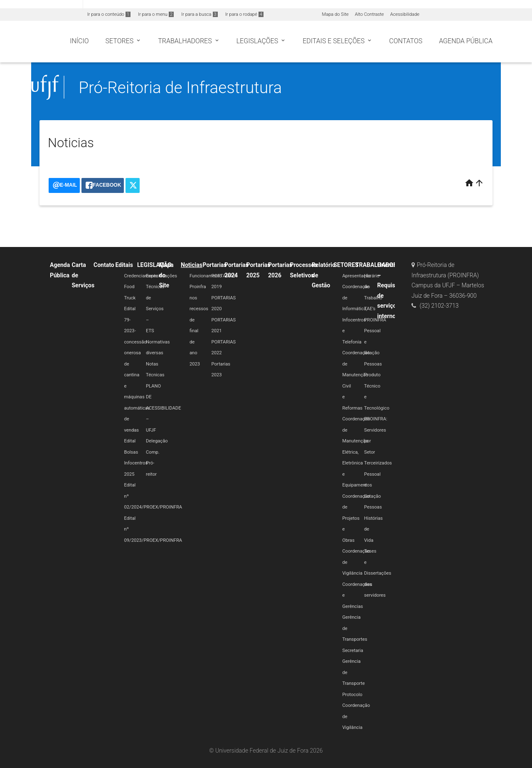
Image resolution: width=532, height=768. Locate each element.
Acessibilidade (405, 14)
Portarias (215, 265)
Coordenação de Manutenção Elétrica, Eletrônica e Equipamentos (357, 452)
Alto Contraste (369, 14)
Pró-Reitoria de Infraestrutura (180, 88)
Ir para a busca (199, 14)
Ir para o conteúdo (109, 14)
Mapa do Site (335, 14)
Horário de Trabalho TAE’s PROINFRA (375, 298)
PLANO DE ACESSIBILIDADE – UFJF (164, 408)
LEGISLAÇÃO (154, 265)
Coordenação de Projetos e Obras (356, 518)
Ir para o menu (156, 14)
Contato (104, 265)
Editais (124, 265)
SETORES (346, 265)
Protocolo (352, 695)
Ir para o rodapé (244, 14)
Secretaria (353, 651)
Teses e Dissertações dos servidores (378, 573)
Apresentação (357, 276)
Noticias (192, 265)
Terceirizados (378, 463)
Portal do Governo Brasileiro (41, 5)
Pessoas (373, 364)
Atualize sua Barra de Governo (127, 5)
